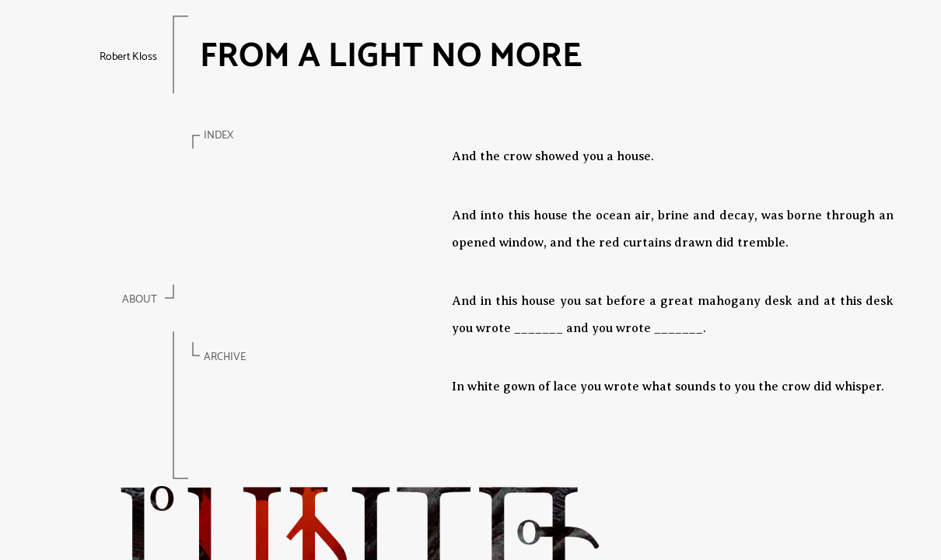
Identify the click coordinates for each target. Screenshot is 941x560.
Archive (225, 357)
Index (219, 136)
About (140, 300)
